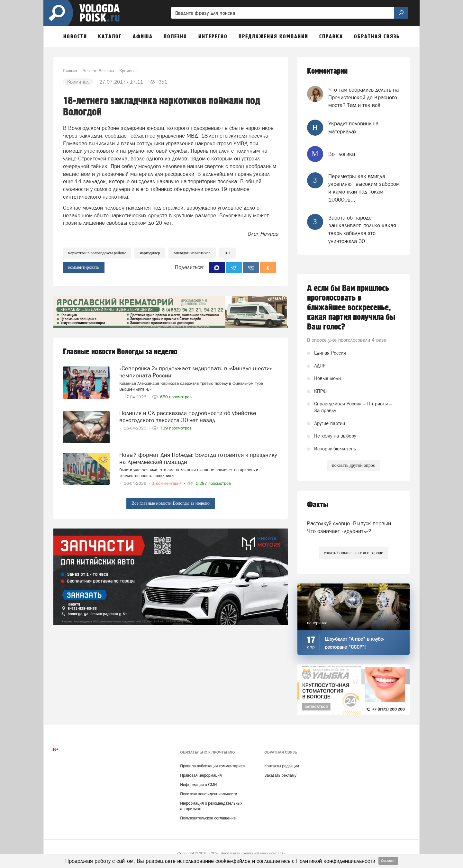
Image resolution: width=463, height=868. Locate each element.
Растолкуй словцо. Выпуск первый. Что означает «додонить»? (350, 527)
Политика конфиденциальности (209, 794)
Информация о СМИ (198, 785)
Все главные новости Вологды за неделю (171, 503)
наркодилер (150, 253)
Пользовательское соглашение (208, 818)
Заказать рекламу (280, 775)
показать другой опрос (353, 465)
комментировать (84, 267)
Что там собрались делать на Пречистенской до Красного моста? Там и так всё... (363, 98)
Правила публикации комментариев (212, 766)
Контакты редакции (281, 766)
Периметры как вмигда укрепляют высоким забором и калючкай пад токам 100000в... (364, 188)
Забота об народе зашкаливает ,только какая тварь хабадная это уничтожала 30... (362, 229)
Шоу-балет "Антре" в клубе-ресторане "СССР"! (354, 643)
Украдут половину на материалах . (353, 127)
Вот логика (342, 154)
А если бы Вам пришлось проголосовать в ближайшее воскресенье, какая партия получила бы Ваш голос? (351, 308)
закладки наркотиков (192, 253)
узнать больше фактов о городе (353, 553)
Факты (318, 505)
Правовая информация (201, 775)
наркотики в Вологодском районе (97, 253)
